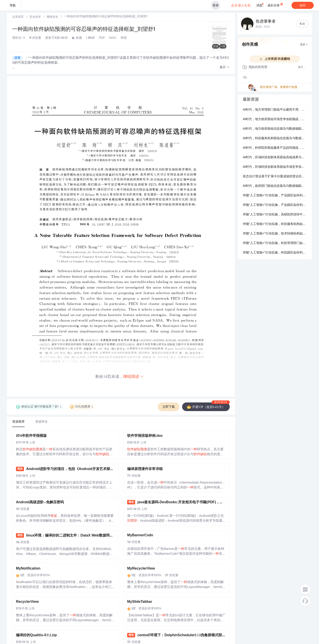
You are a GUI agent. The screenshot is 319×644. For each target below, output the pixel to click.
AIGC (113, 38)
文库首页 (18, 17)
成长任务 (275, 4)
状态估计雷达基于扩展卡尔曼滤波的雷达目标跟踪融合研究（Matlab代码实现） (275, 177)
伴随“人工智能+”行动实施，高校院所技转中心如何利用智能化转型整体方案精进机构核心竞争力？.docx (275, 215)
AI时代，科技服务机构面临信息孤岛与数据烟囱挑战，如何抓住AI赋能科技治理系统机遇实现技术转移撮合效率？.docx (275, 139)
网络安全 (53, 17)
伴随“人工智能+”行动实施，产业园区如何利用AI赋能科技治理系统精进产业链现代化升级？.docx (275, 196)
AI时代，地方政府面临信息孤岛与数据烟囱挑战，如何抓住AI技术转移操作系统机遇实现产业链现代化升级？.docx (275, 129)
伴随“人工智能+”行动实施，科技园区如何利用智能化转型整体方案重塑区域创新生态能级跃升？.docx (275, 253)
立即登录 (183, 42)
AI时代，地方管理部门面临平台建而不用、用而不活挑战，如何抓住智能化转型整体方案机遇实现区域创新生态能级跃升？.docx (275, 110)
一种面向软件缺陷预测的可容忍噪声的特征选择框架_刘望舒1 (84, 30)
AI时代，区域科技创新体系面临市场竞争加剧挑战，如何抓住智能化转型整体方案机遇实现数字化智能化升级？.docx (275, 167)
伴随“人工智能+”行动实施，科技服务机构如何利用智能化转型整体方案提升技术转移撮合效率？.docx (275, 224)
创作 (303, 5)
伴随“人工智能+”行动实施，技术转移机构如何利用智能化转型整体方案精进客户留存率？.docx (275, 234)
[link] (18, 17)
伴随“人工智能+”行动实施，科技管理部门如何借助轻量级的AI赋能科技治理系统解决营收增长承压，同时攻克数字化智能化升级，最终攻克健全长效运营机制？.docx (275, 243)
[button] (225, 67)
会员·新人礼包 (241, 5)
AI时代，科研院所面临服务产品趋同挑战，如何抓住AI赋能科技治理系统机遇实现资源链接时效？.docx (275, 148)
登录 (216, 5)
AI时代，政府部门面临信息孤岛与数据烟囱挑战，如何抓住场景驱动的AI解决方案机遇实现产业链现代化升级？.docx (275, 186)
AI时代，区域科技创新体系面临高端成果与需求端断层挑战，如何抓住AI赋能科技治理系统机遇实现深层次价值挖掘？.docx (275, 158)
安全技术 (35, 17)
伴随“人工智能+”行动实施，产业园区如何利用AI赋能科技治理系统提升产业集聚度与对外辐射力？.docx (275, 205)
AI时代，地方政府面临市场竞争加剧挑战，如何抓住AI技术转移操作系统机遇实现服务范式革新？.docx (275, 119)
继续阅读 (134, 376)
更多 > (304, 45)
